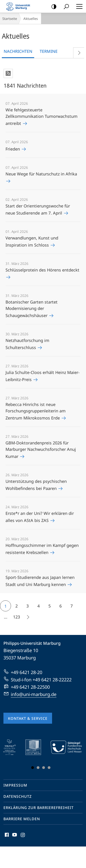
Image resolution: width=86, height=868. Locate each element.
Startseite (10, 19)
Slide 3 (44, 768)
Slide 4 (49, 768)
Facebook (6, 836)
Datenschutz (18, 796)
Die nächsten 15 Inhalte (26, 618)
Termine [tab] (49, 51)
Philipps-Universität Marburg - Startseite (19, 6)
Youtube (14, 836)
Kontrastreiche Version (52, 7)
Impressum (15, 785)
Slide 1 (33, 768)
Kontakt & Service (28, 718)
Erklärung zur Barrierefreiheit (39, 808)
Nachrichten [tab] (18, 51)
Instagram (23, 836)
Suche (65, 7)
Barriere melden (22, 819)
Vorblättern (77, 52)
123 (17, 617)
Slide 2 (38, 768)
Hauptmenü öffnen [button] (78, 6)
